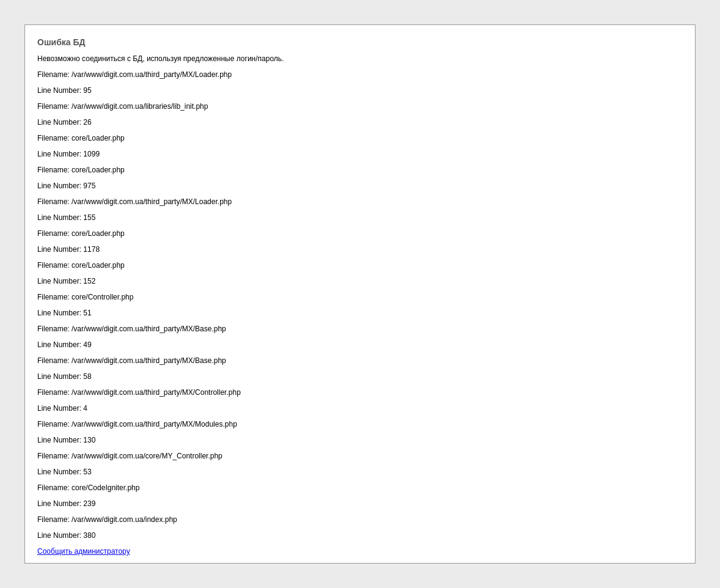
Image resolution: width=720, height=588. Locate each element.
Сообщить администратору (84, 551)
